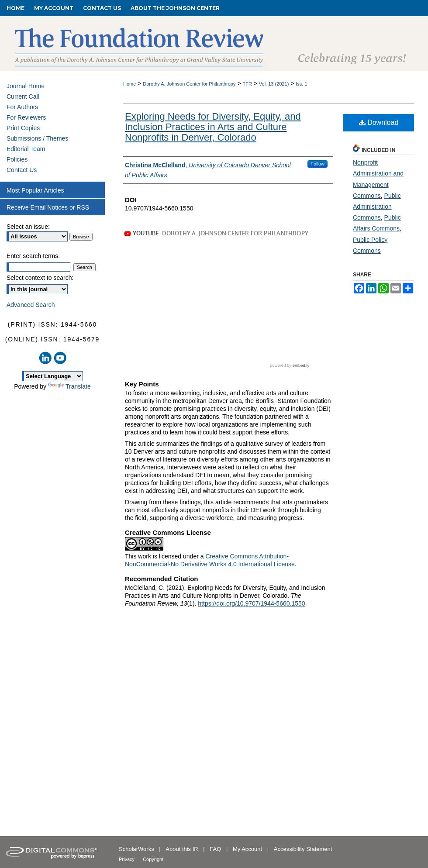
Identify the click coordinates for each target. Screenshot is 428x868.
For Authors (22, 107)
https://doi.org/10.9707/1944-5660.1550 (251, 603)
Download (379, 122)
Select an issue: (28, 227)
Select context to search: (40, 278)
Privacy (127, 859)
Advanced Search (31, 305)
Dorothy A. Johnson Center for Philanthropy (189, 84)
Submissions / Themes (37, 138)
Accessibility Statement (303, 849)
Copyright (153, 859)
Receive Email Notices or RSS (48, 207)
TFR (247, 84)
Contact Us (22, 170)
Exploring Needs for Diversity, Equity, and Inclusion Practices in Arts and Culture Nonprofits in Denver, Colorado (213, 127)
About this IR (183, 849)
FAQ (216, 849)
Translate (69, 386)
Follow (318, 164)
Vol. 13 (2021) (274, 84)
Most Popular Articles (35, 190)
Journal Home (26, 86)
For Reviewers (26, 117)
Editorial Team (26, 149)
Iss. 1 (301, 84)
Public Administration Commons (377, 207)
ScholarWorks (137, 849)
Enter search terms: (33, 256)
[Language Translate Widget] (52, 376)
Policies (17, 159)
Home (129, 84)
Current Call (23, 96)
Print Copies (23, 128)
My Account (248, 849)
